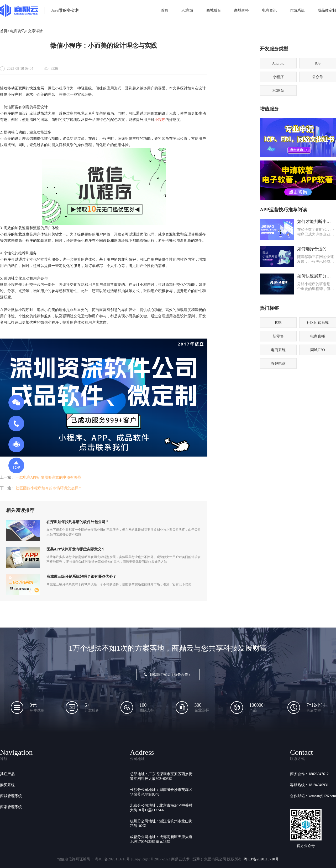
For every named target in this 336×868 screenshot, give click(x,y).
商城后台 (214, 10)
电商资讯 (269, 10)
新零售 (278, 336)
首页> (5, 31)
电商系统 (278, 350)
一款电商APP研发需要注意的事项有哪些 (49, 477)
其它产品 (7, 774)
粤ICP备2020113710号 (261, 859)
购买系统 (7, 785)
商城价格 (241, 10)
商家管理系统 (11, 807)
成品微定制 (327, 10)
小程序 (160, 120)
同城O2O (317, 350)
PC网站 (278, 91)
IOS (318, 63)
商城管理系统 (11, 796)
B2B (278, 323)
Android (278, 63)
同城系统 (297, 10)
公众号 (318, 77)
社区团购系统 (318, 323)
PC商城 (187, 10)
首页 (165, 10)
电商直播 (318, 336)
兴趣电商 (278, 364)
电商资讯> (19, 31)
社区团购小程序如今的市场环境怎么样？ (49, 488)
